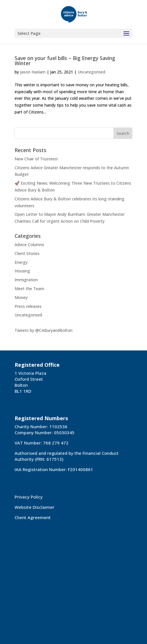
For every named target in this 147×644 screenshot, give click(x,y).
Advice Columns (29, 245)
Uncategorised (91, 72)
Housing (22, 271)
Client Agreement (33, 517)
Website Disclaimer (35, 507)
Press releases (28, 306)
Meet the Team (29, 289)
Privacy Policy (29, 497)
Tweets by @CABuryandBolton (44, 330)
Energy (21, 262)
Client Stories (27, 253)
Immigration (26, 280)
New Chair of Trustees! (36, 159)
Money (21, 297)
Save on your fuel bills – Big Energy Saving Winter (65, 61)
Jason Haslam (33, 72)
